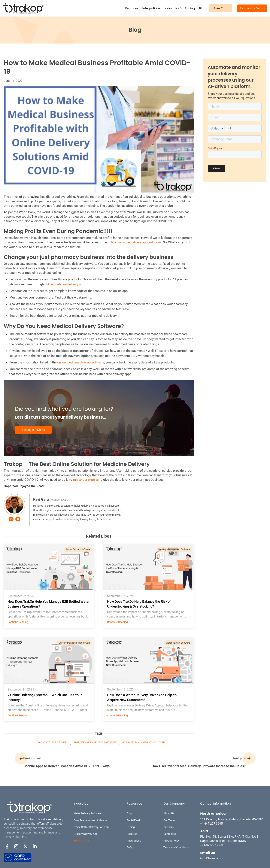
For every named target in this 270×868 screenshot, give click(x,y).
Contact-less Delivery (53, 742)
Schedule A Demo (33, 430)
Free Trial (221, 8)
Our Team (169, 820)
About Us (169, 813)
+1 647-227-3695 (211, 824)
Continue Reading (18, 622)
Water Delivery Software (78, 549)
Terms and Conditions (176, 847)
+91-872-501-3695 (212, 845)
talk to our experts (86, 480)
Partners (168, 827)
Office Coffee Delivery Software (92, 827)
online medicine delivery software (81, 362)
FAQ (129, 847)
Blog (202, 8)
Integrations (151, 8)
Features (132, 8)
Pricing (190, 8)
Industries (172, 8)
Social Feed (133, 820)
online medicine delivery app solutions (135, 242)
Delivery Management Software (174, 549)
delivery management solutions (145, 742)
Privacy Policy (171, 841)
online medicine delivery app (64, 284)
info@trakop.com (212, 858)
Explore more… (82, 841)
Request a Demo (252, 8)
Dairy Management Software (90, 820)
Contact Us (170, 834)
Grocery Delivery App (86, 834)
